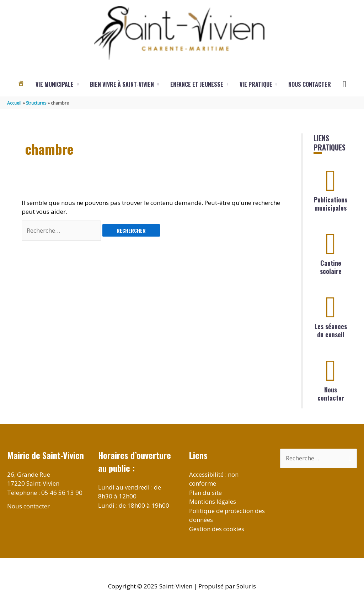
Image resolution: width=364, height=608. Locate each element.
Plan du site (206, 493)
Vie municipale (55, 84)
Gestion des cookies (217, 529)
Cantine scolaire (331, 267)
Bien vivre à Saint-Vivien (122, 84)
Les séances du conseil (331, 330)
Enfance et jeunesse (197, 84)
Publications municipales (331, 204)
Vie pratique (256, 84)
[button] (344, 84)
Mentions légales (213, 501)
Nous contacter (310, 84)
